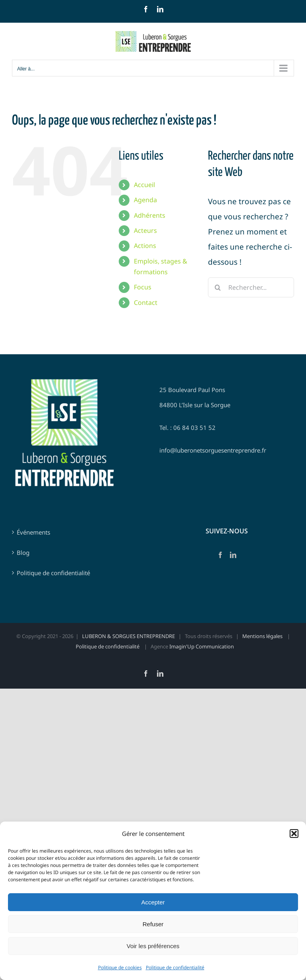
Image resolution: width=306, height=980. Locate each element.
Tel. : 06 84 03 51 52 (187, 428)
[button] (294, 834)
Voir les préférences (153, 946)
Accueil (144, 185)
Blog (23, 552)
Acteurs (145, 230)
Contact (146, 303)
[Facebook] (220, 555)
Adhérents (150, 215)
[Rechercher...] (251, 287)
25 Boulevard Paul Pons (192, 390)
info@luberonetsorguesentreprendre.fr (213, 450)
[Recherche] (218, 287)
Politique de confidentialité (175, 967)
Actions (145, 246)
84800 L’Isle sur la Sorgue (195, 405)
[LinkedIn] (233, 555)
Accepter (153, 902)
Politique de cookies (120, 967)
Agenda (145, 200)
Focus (143, 287)
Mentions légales (263, 636)
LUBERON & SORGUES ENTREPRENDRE (128, 636)
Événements (33, 532)
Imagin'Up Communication (202, 646)
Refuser (153, 924)
